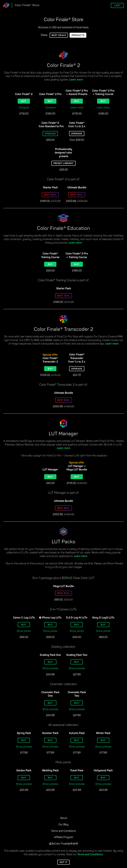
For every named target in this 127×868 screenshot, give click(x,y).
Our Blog (63, 825)
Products (78, 35)
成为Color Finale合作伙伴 (63, 844)
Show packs (24, 631)
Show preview (50, 669)
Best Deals (59, 35)
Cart (117, 6)
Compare (24, 108)
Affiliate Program (63, 837)
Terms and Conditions (90, 855)
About (64, 818)
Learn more (76, 80)
